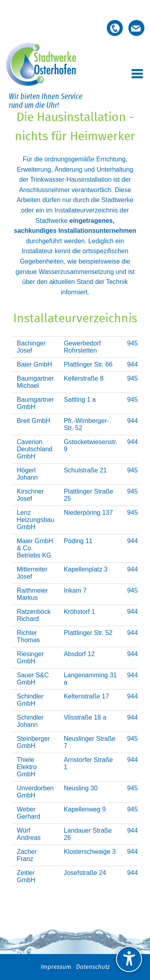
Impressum (56, 967)
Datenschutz (93, 967)
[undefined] (129, 959)
